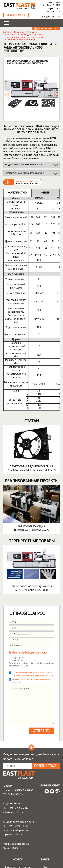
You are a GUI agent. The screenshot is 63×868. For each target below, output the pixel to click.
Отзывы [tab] (45, 193)
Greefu (46, 855)
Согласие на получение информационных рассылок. (31, 644)
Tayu (46, 847)
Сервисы (46, 863)
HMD (46, 834)
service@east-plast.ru (16, 793)
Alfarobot (46, 842)
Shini (46, 830)
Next (54, 94)
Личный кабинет (50, 749)
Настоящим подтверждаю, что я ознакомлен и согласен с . (33, 637)
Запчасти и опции (17, 854)
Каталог (8, 32)
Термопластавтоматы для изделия (22, 35)
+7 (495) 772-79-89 (51, 5)
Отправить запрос (16, 15)
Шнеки (17, 850)
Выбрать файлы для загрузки (28, 616)
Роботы (17, 841)
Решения (17, 863)
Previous (9, 94)
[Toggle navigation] (6, 23)
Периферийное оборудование (17, 836)
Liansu (46, 851)
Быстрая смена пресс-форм (17, 859)
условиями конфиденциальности (38, 639)
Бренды (46, 823)
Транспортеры (17, 846)
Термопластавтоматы (26, 32)
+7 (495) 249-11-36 (51, 12)
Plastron (46, 838)
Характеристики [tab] (17, 193)
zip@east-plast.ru (13, 798)
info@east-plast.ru (51, 17)
